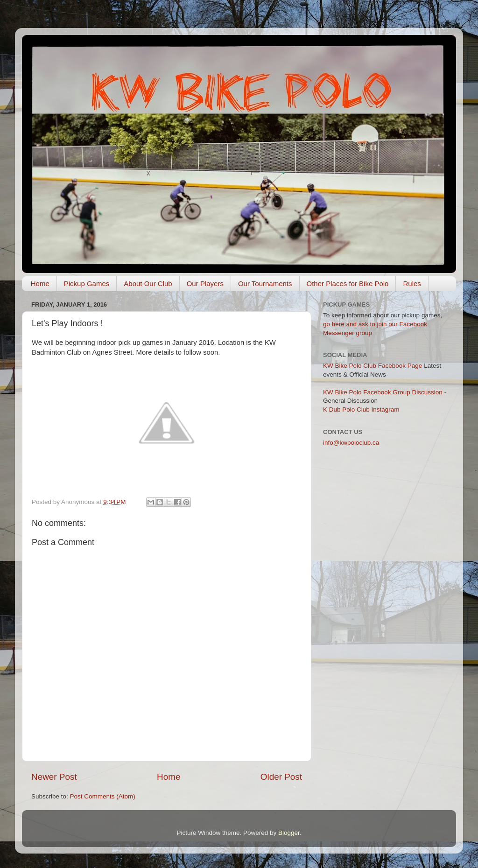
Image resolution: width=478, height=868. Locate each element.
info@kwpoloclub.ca (351, 443)
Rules (412, 283)
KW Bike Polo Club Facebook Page (373, 366)
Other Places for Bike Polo (348, 283)
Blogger (289, 833)
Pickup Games (87, 283)
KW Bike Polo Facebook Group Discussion (383, 392)
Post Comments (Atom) (103, 796)
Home (40, 283)
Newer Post (54, 777)
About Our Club (148, 283)
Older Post (281, 777)
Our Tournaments (265, 283)
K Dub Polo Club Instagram (361, 409)
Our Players (205, 283)
